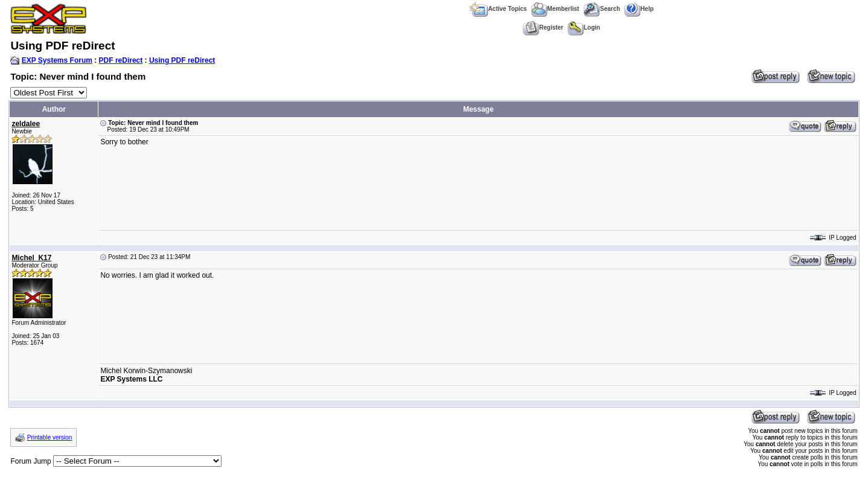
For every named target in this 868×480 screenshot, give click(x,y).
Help (639, 9)
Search (602, 9)
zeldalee (26, 124)
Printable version (49, 437)
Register (543, 27)
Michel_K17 (31, 258)
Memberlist (555, 9)
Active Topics (498, 9)
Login (584, 27)
